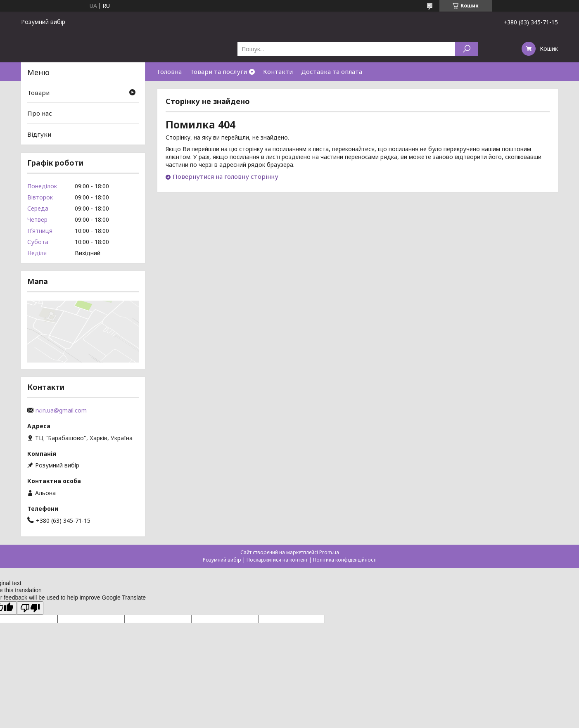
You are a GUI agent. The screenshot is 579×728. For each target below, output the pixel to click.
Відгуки (39, 134)
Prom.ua (329, 552)
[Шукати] (466, 49)
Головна (170, 71)
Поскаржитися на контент (277, 560)
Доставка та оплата (332, 71)
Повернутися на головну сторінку (225, 176)
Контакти (278, 71)
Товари (38, 92)
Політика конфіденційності (345, 560)
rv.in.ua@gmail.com (61, 410)
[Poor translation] (30, 608)
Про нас (40, 113)
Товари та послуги (218, 71)
